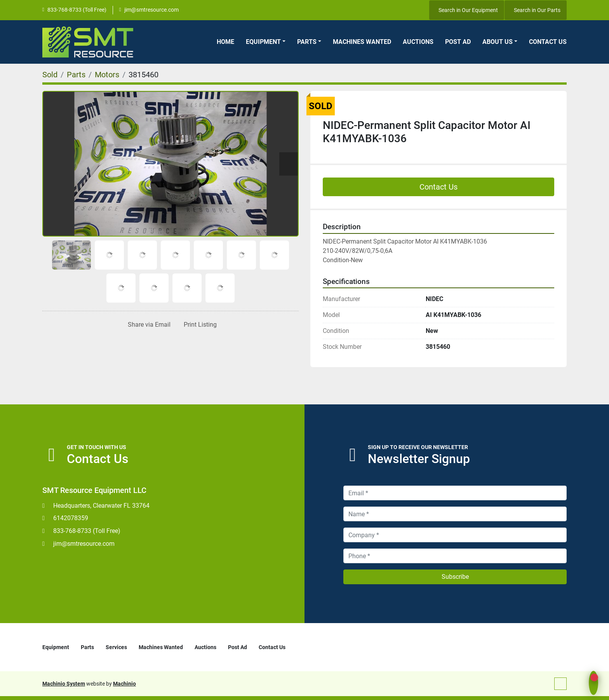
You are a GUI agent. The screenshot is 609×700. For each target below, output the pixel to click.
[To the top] (560, 684)
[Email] (455, 493)
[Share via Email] (148, 325)
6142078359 (71, 518)
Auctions (418, 42)
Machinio (124, 684)
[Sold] (50, 75)
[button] (266, 42)
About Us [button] (498, 42)
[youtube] (412, 10)
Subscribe (455, 577)
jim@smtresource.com (151, 10)
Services (116, 647)
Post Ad (458, 42)
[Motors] (107, 75)
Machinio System (64, 684)
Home (225, 42)
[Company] (455, 535)
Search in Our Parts (537, 10)
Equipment (263, 42)
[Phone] (455, 556)
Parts (307, 42)
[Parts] (76, 75)
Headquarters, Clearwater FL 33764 (101, 506)
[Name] (455, 514)
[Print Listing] (199, 325)
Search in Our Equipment (468, 10)
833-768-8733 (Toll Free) (77, 10)
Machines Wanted (362, 42)
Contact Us (548, 42)
